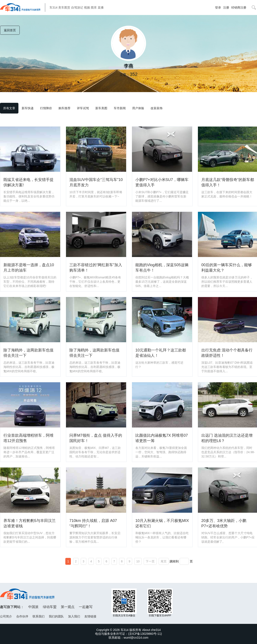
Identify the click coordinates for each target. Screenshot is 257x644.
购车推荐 (64, 108)
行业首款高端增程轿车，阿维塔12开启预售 (28, 438)
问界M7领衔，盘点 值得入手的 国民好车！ (96, 438)
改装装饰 (157, 108)
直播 (101, 7)
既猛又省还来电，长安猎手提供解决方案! (28, 182)
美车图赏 (64, 7)
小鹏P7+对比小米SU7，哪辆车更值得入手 (162, 182)
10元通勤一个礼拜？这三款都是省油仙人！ (161, 353)
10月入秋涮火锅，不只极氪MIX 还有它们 (162, 523)
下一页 (150, 561)
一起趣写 (86, 607)
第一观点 (68, 607)
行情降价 (46, 108)
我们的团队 (56, 616)
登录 (218, 7)
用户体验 (138, 108)
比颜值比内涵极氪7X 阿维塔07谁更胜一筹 (162, 438)
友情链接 (90, 616)
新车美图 (101, 108)
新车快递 (28, 108)
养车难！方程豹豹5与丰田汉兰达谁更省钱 (30, 523)
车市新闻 (120, 108)
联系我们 (39, 616)
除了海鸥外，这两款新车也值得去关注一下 (28, 353)
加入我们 (74, 616)
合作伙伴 (22, 616)
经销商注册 (239, 7)
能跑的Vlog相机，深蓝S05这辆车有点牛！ (162, 268)
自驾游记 (77, 7)
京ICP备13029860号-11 (145, 634)
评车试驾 (83, 108)
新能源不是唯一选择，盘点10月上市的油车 (29, 268)
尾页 (164, 561)
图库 (94, 7)
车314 (53, 7)
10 (138, 561)
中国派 (33, 607)
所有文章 (9, 108)
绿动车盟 (50, 607)
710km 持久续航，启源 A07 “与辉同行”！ (93, 523)
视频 (87, 7)
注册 (226, 7)
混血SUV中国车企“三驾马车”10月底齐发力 (96, 182)
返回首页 (10, 30)
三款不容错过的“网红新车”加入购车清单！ (96, 268)
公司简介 (6, 616)
